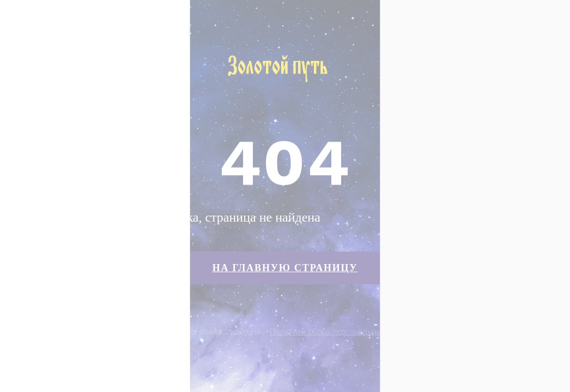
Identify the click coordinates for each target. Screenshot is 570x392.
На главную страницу (285, 268)
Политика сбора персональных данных (343, 332)
